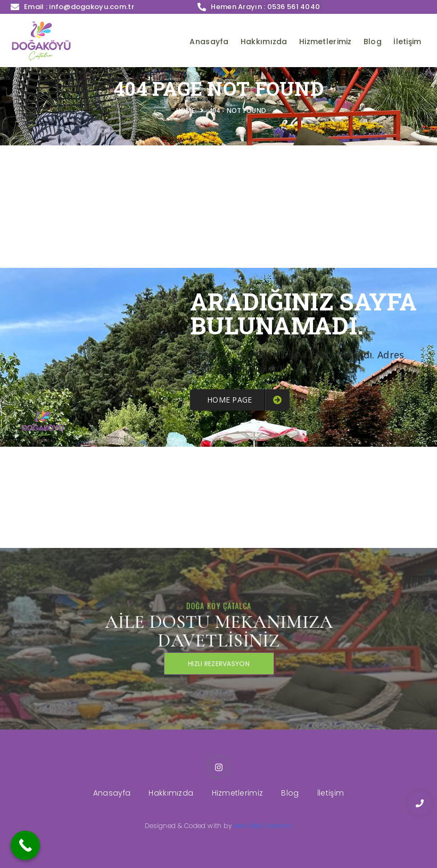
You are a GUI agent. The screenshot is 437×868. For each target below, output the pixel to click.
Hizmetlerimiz (325, 42)
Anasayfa (209, 42)
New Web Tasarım (262, 826)
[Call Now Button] (25, 845)
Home (187, 110)
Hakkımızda (264, 42)
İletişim (407, 42)
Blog (373, 42)
